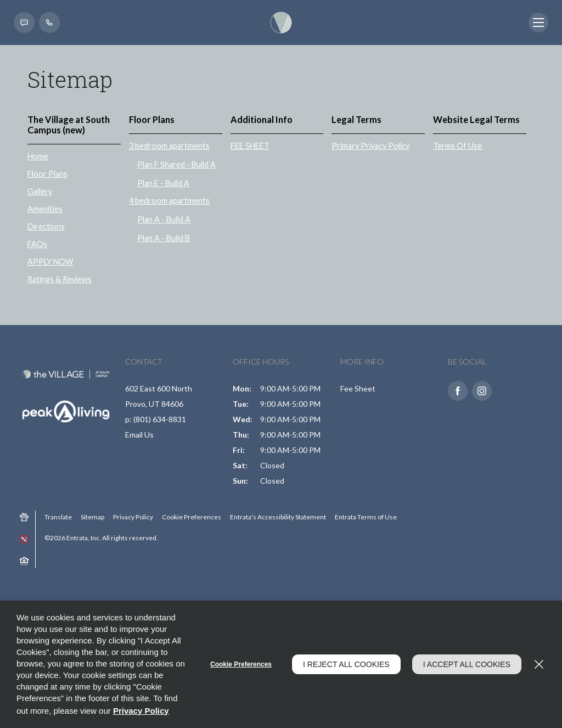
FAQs (37, 244)
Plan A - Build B (164, 238)
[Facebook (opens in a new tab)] (458, 391)
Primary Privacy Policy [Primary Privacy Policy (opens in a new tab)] (370, 146)
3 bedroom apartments (169, 146)
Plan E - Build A (163, 183)
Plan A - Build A (164, 219)
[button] (24, 23)
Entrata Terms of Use (366, 517)
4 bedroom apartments (169, 201)
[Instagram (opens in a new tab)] (482, 391)
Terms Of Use (457, 146)
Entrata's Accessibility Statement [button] (278, 517)
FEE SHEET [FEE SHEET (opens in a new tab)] (250, 146)
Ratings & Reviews (60, 279)
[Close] (539, 664)
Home (38, 156)
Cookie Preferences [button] (192, 517)
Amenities (45, 209)
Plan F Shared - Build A (176, 164)
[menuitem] (78, 202)
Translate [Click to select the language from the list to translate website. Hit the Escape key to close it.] (58, 517)
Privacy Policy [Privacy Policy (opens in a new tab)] (133, 517)
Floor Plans (47, 174)
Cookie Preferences (241, 664)
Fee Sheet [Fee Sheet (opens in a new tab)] (358, 388)
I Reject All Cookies (346, 664)
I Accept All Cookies (467, 664)
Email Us (139, 435)
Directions (46, 226)
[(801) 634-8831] (49, 23)
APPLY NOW (50, 262)
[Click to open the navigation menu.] (538, 23)
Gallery (40, 191)
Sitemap (92, 517)
